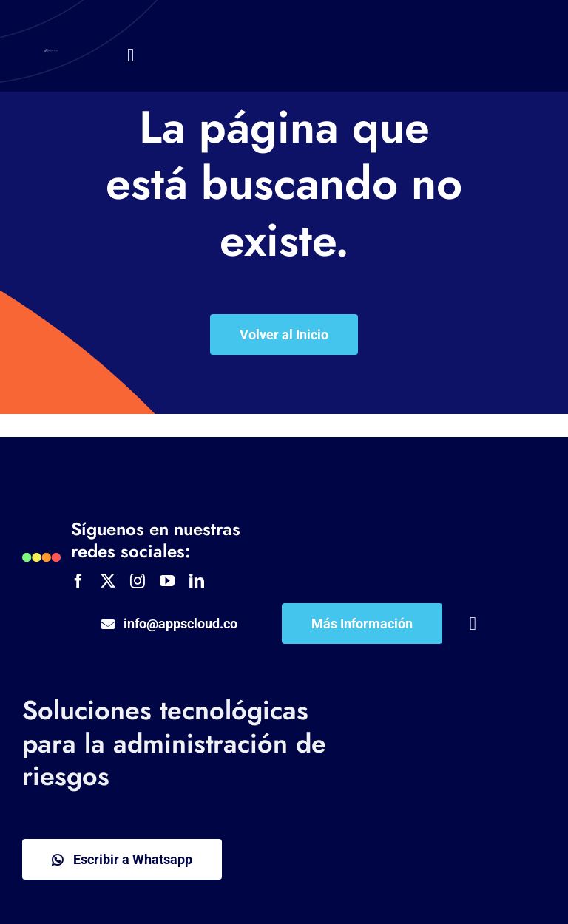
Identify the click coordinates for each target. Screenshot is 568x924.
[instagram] (138, 581)
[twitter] (108, 581)
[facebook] (78, 581)
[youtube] (167, 581)
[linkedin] (197, 581)
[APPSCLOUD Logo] (51, 56)
